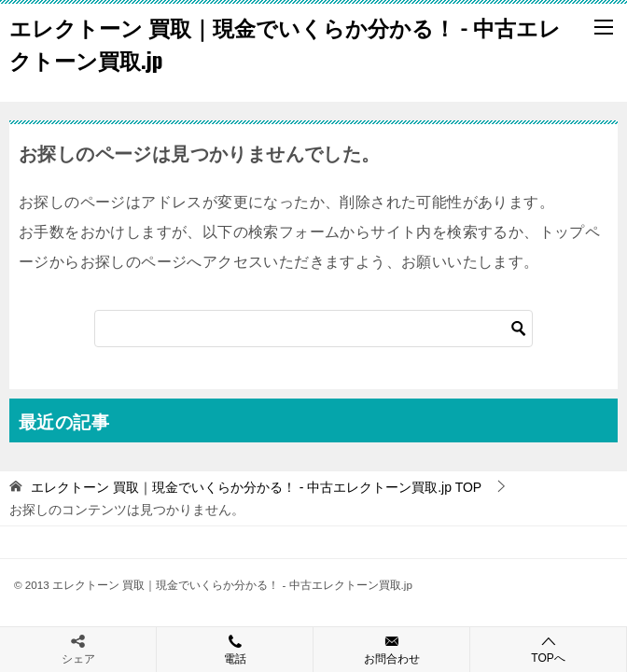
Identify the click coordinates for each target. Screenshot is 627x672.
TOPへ (548, 649)
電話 (235, 649)
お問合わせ (391, 649)
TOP (256, 487)
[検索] (313, 329)
